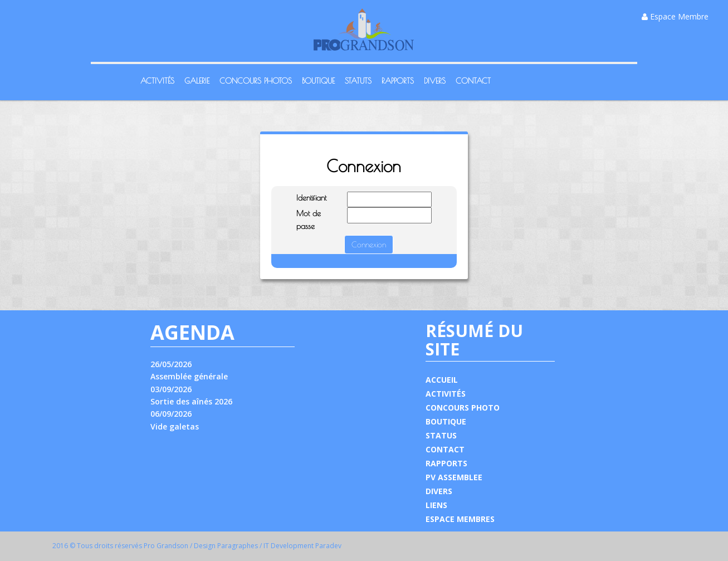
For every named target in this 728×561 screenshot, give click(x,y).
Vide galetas (175, 426)
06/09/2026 (171, 414)
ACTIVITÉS (446, 394)
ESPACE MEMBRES (460, 519)
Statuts (358, 81)
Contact (473, 81)
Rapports (398, 81)
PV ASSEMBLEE (454, 477)
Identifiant (311, 198)
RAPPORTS (446, 463)
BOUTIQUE (446, 421)
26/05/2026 (171, 364)
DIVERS (439, 491)
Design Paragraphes (226, 546)
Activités (157, 81)
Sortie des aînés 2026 (191, 401)
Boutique (318, 81)
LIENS (436, 505)
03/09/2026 (171, 389)
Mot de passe (309, 219)
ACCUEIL (442, 380)
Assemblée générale (189, 376)
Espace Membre (675, 16)
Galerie (197, 81)
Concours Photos (256, 81)
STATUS (441, 435)
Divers (435, 81)
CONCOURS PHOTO (463, 408)
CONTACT (445, 449)
